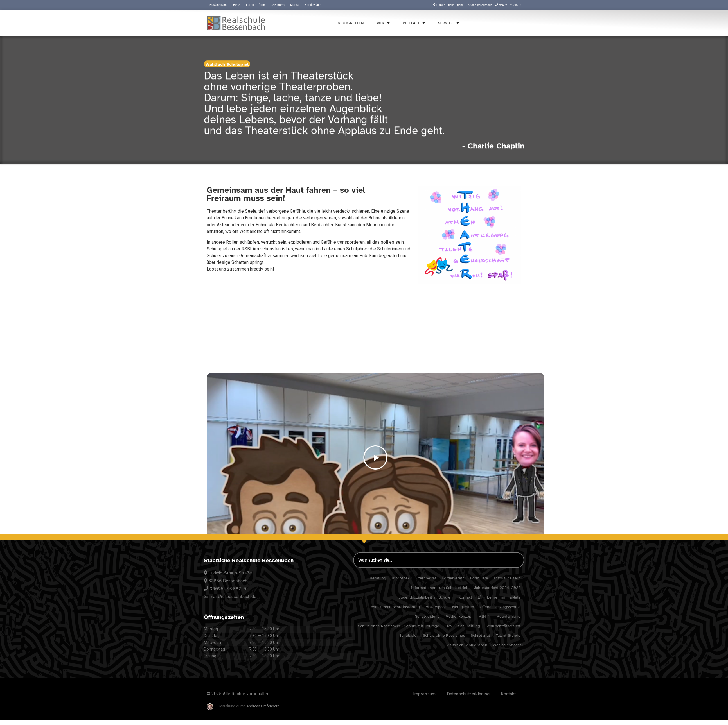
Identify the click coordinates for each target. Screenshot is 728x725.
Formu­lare (479, 578)
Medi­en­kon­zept (459, 616)
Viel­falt (400, 23)
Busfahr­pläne (218, 5)
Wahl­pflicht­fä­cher (508, 645)
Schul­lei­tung (469, 626)
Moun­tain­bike (508, 616)
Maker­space (436, 607)
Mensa (295, 5)
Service (434, 23)
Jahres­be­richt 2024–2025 (497, 588)
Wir (369, 23)
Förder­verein (453, 578)
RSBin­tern (278, 5)
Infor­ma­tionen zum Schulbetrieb (440, 588)
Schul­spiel (408, 635)
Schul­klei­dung (427, 616)
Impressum (424, 694)
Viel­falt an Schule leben (467, 645)
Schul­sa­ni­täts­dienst (503, 626)
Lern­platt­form (255, 5)
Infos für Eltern (507, 578)
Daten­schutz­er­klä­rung (468, 694)
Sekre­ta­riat (480, 635)
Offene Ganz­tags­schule (500, 607)
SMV (449, 626)
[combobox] (439, 560)
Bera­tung (378, 578)
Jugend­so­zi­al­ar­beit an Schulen (426, 597)
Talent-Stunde (508, 635)
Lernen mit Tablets (504, 597)
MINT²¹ (484, 616)
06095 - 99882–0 (228, 589)
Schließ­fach (313, 5)
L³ (480, 597)
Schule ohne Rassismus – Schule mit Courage (399, 626)
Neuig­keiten (336, 23)
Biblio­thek (401, 578)
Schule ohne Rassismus (444, 635)
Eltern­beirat (426, 578)
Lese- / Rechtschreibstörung (394, 607)
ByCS (237, 5)
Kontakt (465, 597)
